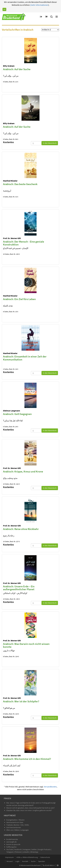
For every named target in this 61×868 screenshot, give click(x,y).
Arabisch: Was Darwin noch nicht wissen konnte (26, 645)
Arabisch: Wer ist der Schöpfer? (21, 701)
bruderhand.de (12, 839)
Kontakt (25, 861)
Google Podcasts (44, 849)
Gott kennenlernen (14, 827)
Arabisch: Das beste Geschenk (20, 184)
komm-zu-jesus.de (13, 844)
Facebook (18, 849)
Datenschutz (45, 857)
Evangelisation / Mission (15, 820)
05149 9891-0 (50, 865)
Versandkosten (50, 787)
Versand (10, 861)
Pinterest (18, 852)
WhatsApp (34, 852)
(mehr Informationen (39, 5)
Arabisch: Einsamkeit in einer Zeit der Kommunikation (25, 358)
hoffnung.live (11, 847)
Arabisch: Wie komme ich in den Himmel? (27, 759)
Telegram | (11, 852)
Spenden (42, 861)
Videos (17, 830)
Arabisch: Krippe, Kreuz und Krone (23, 471)
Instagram (27, 849)
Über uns (10, 830)
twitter (34, 849)
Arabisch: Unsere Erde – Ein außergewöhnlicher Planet (19, 588)
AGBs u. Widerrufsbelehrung (27, 857)
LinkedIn (26, 852)
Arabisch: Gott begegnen (17, 414)
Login (17, 861)
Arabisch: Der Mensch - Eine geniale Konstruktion (24, 243)
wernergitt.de (11, 842)
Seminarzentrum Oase (15, 822)
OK (4, 9)
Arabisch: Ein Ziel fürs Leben (19, 299)
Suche (33, 861)
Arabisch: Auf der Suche (17, 69)
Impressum (9, 857)
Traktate (10, 825)
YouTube (10, 849)
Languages (25, 830)
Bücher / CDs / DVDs (21, 825)
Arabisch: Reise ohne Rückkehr (21, 529)
